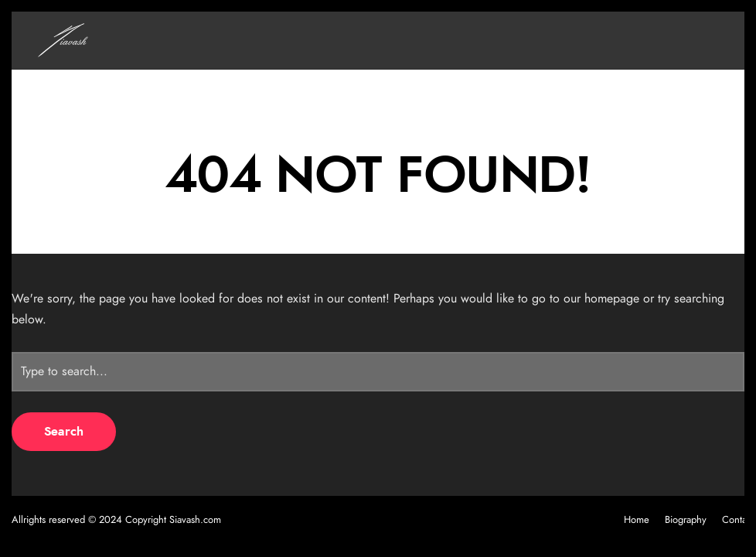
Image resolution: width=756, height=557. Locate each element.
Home (637, 520)
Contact (738, 520)
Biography (686, 520)
